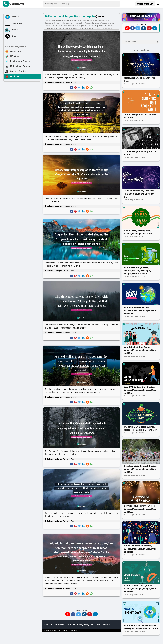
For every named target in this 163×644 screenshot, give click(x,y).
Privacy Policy (83, 624)
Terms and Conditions (101, 624)
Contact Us (59, 624)
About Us (48, 624)
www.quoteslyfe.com (57, 630)
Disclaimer (70, 624)
